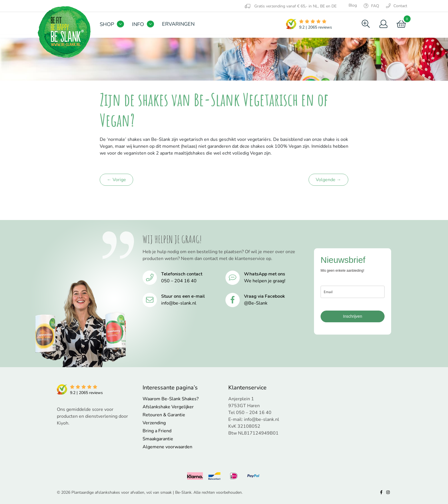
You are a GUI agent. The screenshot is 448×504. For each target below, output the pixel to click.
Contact (397, 6)
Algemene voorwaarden (167, 447)
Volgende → (328, 180)
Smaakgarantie (158, 439)
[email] (353, 292)
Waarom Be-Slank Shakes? (171, 399)
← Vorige (116, 180)
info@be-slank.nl (179, 303)
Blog (353, 5)
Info (138, 24)
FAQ (371, 6)
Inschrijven (353, 316)
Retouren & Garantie (164, 415)
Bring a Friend (157, 431)
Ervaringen (178, 24)
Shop (107, 24)
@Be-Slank (256, 303)
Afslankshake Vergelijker (168, 407)
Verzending (154, 423)
